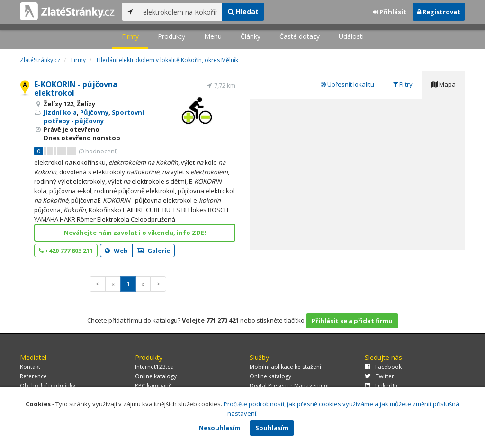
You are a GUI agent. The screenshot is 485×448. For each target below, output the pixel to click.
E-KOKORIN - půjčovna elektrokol (76, 89)
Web (116, 251)
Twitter (379, 376)
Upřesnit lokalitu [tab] (347, 84)
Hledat (243, 12)
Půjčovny (94, 112)
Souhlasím (272, 428)
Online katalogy (156, 376)
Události (351, 36)
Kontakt (30, 367)
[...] (180, 12)
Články (251, 36)
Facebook (383, 367)
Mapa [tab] (444, 84)
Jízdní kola (60, 112)
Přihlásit (390, 12)
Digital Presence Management (289, 386)
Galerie (153, 251)
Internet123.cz (154, 367)
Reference (33, 376)
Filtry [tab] (403, 84)
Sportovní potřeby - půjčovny (94, 116)
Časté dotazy (300, 36)
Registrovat (439, 12)
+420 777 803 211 (66, 251)
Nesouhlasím (220, 428)
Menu (213, 36)
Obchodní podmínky (48, 386)
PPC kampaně (153, 386)
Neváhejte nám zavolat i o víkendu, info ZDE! (135, 233)
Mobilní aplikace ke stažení (285, 367)
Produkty (171, 36)
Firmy (130, 36)
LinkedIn (381, 386)
